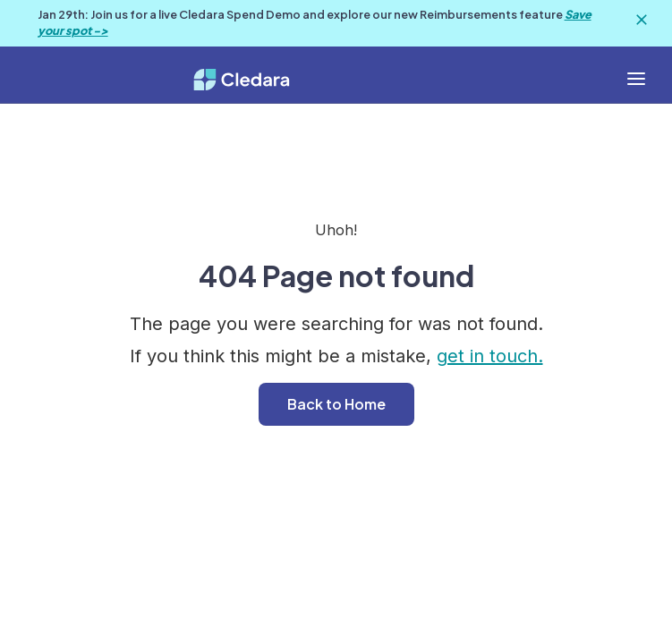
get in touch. (490, 356)
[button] (636, 79)
